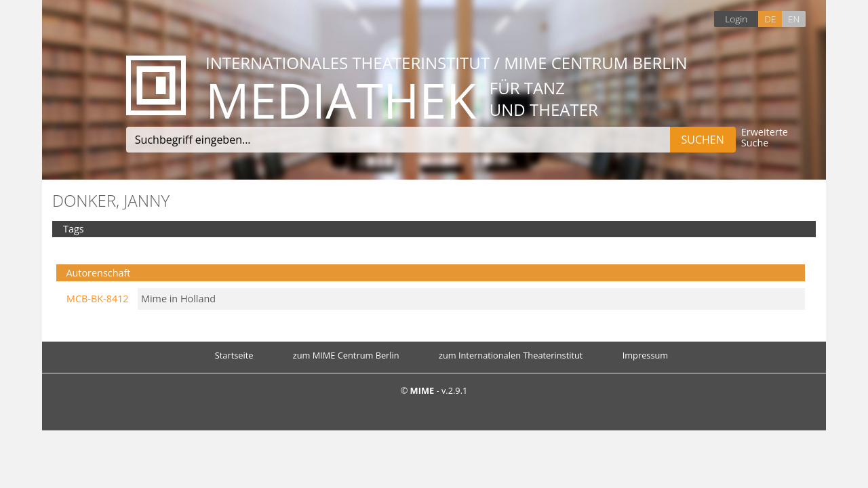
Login (736, 19)
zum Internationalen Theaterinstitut (511, 355)
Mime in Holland (178, 299)
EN (794, 19)
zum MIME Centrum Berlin (346, 355)
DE (770, 19)
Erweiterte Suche (765, 138)
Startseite (234, 355)
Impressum (646, 355)
